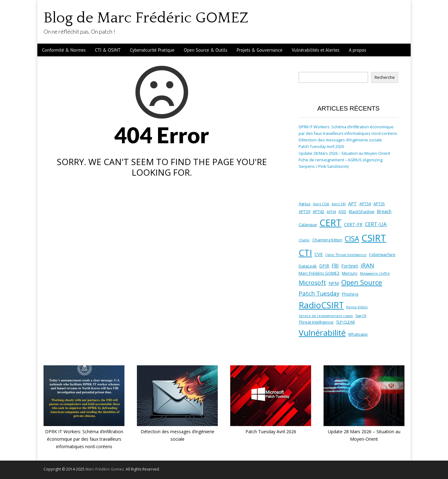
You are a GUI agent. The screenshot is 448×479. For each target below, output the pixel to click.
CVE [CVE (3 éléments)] (319, 254)
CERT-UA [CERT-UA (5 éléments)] (376, 224)
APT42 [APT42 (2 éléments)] (318, 211)
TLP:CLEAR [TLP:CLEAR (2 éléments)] (345, 322)
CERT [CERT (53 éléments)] (331, 223)
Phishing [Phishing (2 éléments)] (350, 294)
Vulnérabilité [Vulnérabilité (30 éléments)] (322, 333)
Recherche (385, 77)
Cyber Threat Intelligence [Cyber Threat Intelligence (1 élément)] (346, 255)
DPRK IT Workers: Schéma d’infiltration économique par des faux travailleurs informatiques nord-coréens (84, 439)
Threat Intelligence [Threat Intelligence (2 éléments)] (316, 322)
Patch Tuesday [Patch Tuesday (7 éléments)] (319, 293)
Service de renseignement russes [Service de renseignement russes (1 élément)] (326, 316)
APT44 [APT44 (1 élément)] (331, 212)
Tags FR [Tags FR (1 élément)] (361, 316)
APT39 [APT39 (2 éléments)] (304, 211)
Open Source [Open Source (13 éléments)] (362, 282)
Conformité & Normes (64, 50)
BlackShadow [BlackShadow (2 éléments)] (362, 211)
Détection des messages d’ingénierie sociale (340, 140)
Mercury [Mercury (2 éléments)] (350, 273)
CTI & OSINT (108, 50)
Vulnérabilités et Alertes (316, 50)
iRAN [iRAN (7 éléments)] (367, 265)
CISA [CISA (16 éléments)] (352, 239)
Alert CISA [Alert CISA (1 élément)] (321, 204)
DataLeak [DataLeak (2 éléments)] (308, 266)
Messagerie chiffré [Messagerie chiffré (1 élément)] (375, 273)
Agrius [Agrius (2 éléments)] (305, 204)
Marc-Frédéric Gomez (105, 469)
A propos (357, 50)
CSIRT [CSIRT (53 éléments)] (374, 238)
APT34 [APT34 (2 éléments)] (365, 204)
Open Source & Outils (206, 50)
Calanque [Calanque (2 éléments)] (308, 225)
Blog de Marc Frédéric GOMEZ (146, 18)
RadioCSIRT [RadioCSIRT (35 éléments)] (321, 305)
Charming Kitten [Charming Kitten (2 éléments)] (327, 240)
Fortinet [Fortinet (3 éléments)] (350, 266)
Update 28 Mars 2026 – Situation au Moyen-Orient (344, 153)
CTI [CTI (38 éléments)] (305, 253)
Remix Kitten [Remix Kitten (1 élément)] (357, 307)
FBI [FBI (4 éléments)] (335, 266)
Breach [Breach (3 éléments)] (384, 211)
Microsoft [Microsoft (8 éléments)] (312, 283)
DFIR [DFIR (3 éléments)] (324, 266)
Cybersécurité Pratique (152, 50)
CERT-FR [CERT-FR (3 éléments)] (353, 224)
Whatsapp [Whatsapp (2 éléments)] (358, 334)
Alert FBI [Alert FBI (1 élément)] (339, 204)
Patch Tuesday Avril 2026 (321, 147)
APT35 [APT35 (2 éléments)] (379, 204)
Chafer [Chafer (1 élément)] (304, 240)
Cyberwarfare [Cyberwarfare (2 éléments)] (382, 254)
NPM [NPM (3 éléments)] (334, 283)
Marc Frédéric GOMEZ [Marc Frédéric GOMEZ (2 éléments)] (319, 273)
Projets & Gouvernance (260, 50)
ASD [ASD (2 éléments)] (342, 211)
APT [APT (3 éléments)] (352, 203)
